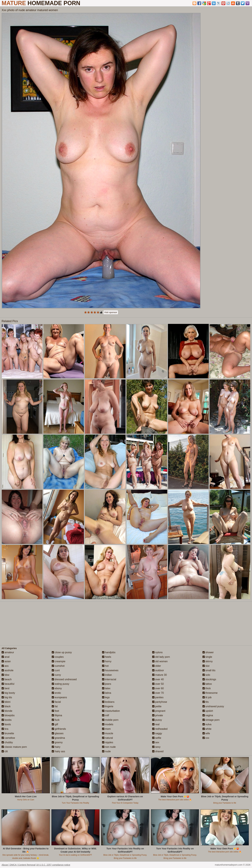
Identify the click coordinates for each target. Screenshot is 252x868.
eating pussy (60, 684)
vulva (207, 724)
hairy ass (58, 751)
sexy (156, 747)
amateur (8, 652)
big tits (7, 697)
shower (208, 652)
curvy (56, 675)
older (157, 666)
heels (107, 657)
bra (5, 729)
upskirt (208, 711)
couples (58, 657)
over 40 (158, 679)
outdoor (158, 670)
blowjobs (8, 715)
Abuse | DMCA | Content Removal (19, 865)
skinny (208, 661)
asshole (8, 670)
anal (6, 657)
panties (158, 697)
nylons (157, 652)
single (207, 657)
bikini (6, 702)
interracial (109, 679)
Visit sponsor (111, 312)
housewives (110, 670)
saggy (157, 733)
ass (5, 666)
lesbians (108, 702)
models (108, 724)
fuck (56, 720)
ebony (57, 688)
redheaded (160, 729)
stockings (209, 679)
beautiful (8, 684)
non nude (109, 747)
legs (106, 697)
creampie (59, 661)
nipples (108, 742)
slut (206, 666)
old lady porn (161, 657)
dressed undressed (64, 679)
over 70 (158, 693)
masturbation (111, 711)
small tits (209, 670)
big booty (8, 693)
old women (160, 661)
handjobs (109, 652)
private (157, 715)
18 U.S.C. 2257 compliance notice (53, 865)
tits (206, 702)
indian (107, 675)
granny (57, 742)
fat (55, 706)
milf (106, 715)
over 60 (158, 688)
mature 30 (159, 675)
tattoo (207, 684)
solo (206, 675)
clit (5, 751)
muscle (108, 733)
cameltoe (8, 738)
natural (107, 738)
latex (106, 688)
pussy (157, 720)
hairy (56, 747)
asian (6, 661)
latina (107, 693)
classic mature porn (14, 747)
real (156, 724)
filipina (57, 715)
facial (56, 702)
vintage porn (211, 720)
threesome (210, 693)
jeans (107, 684)
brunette (8, 733)
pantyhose (160, 702)
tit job (207, 697)
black (6, 706)
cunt (56, 670)
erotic (56, 693)
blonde (7, 711)
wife (206, 733)
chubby (7, 742)
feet (55, 711)
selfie (157, 738)
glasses (58, 733)
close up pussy (62, 652)
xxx (206, 738)
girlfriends (59, 729)
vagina (208, 715)
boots (6, 724)
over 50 (158, 684)
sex (156, 742)
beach (7, 679)
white (207, 729)
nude (106, 751)
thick (207, 688)
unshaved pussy (213, 706)
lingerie (108, 706)
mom (106, 729)
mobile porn (110, 720)
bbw (5, 675)
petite (157, 706)
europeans (59, 697)
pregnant (159, 711)
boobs (7, 720)
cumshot (58, 666)
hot (105, 666)
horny (107, 661)
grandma (58, 738)
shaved (158, 751)
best (6, 688)
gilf (55, 724)
